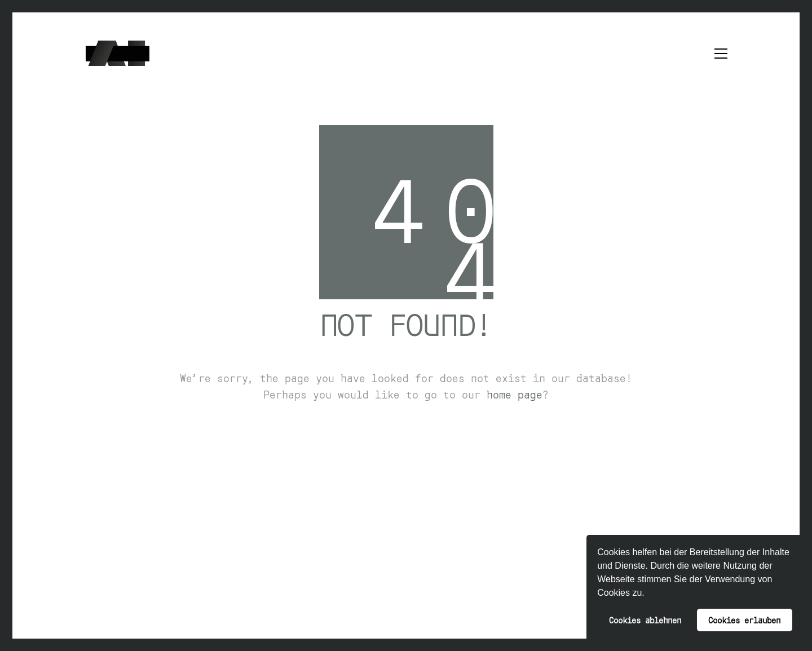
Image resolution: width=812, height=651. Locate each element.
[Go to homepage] (118, 53)
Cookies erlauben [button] (744, 620)
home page (515, 394)
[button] (648, 594)
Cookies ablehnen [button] (645, 620)
